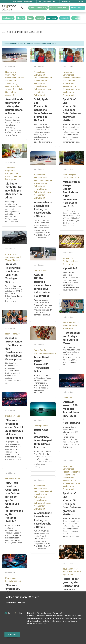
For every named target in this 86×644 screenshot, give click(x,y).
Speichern (12, 634)
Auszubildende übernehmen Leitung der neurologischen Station (14, 106)
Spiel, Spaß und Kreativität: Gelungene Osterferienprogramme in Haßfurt (43, 110)
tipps (30, 18)
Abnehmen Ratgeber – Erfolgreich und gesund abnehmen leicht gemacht (14, 173)
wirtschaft (65, 18)
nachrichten (52, 18)
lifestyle (21, 18)
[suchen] (23, 8)
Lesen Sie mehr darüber (15, 602)
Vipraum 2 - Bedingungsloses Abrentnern (71, 261)
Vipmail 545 (70, 268)
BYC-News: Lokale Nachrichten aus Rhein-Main (71, 325)
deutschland (8, 18)
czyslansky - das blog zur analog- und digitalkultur (72, 572)
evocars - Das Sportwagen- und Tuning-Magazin (13, 257)
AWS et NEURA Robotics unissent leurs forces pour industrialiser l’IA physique (43, 285)
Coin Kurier (68, 398)
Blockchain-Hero (13, 416)
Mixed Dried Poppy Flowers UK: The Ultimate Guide (42, 364)
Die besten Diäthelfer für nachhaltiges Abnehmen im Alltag (14, 191)
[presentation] (83, 18)
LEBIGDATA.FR (40, 271)
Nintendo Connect (13, 478)
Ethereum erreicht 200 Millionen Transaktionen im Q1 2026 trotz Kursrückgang (72, 412)
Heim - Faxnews (13, 334)
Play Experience (41, 426)
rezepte (40, 18)
